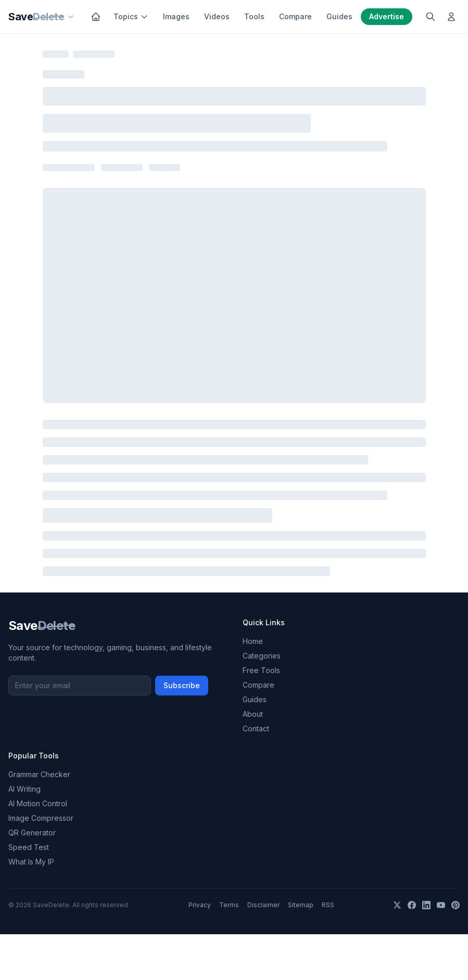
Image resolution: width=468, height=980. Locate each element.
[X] (397, 905)
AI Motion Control (38, 803)
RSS (328, 905)
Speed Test (29, 847)
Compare (295, 16)
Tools (254, 16)
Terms (229, 905)
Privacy (200, 905)
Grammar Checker (39, 774)
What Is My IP (31, 862)
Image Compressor (41, 818)
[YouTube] (441, 905)
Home (253, 641)
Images (176, 16)
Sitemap (301, 905)
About (253, 714)
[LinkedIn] (426, 905)
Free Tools (261, 670)
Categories (262, 656)
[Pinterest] (456, 905)
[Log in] (451, 17)
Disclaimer (263, 905)
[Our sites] (71, 17)
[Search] (431, 17)
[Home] (96, 17)
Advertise (387, 16)
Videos (217, 16)
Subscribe (182, 685)
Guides (339, 16)
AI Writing (24, 789)
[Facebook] (412, 905)
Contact (256, 728)
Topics (131, 16)
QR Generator (32, 833)
